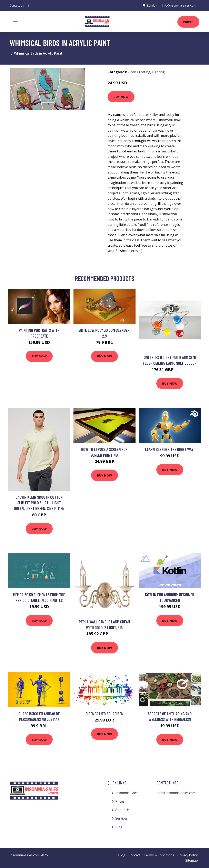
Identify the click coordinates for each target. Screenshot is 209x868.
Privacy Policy (188, 855)
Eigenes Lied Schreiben (104, 714)
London (152, 5)
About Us (122, 810)
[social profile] (28, 6)
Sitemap (192, 860)
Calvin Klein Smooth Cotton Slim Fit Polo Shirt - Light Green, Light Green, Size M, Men (39, 503)
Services (122, 818)
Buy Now (121, 97)
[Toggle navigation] (15, 21)
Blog (119, 827)
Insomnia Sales (127, 793)
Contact (135, 855)
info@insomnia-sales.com (179, 5)
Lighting (158, 72)
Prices (188, 22)
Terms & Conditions (159, 855)
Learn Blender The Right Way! (170, 449)
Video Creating (139, 72)
